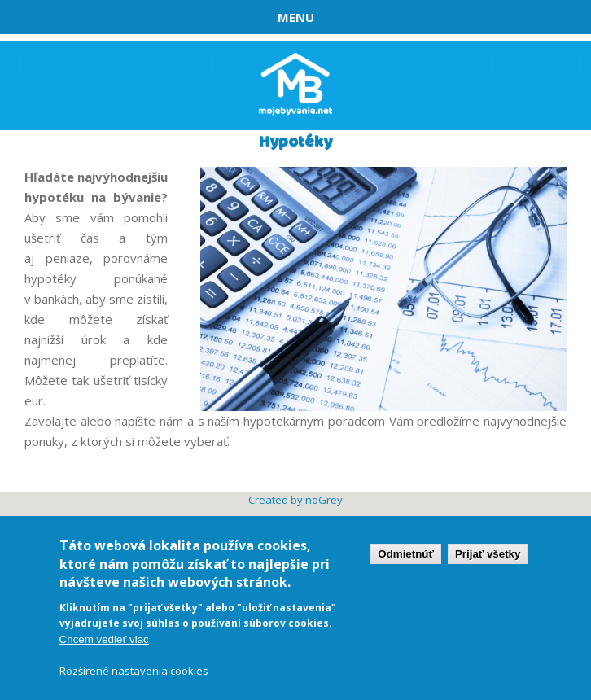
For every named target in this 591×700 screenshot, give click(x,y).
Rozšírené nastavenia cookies (134, 672)
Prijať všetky (488, 555)
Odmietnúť (406, 555)
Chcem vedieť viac (104, 640)
